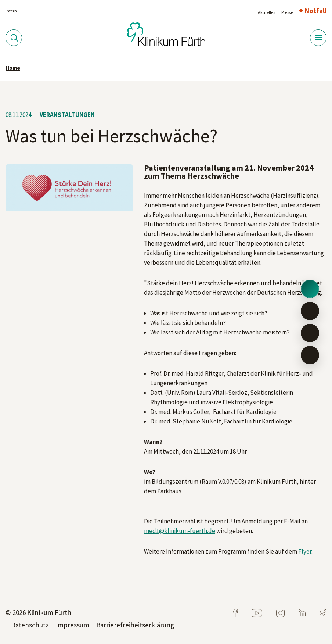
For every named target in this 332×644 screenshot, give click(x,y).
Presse (287, 12)
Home (13, 68)
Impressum (73, 625)
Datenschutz (30, 625)
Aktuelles (266, 12)
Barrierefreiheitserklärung (135, 625)
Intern (11, 11)
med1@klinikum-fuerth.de (180, 531)
